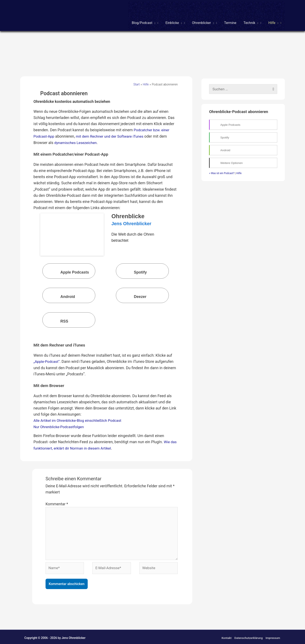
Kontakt (225, 636)
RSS (56, 316)
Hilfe (239, 169)
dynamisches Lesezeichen (76, 138)
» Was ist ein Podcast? (222, 169)
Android (59, 292)
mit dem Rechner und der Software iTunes (112, 132)
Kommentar (57, 499)
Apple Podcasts (66, 267)
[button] (145, 15)
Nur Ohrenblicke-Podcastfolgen (60, 422)
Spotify (132, 267)
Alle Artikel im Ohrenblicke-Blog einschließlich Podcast (80, 416)
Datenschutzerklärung (248, 636)
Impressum (273, 636)
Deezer (132, 292)
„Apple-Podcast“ (47, 357)
